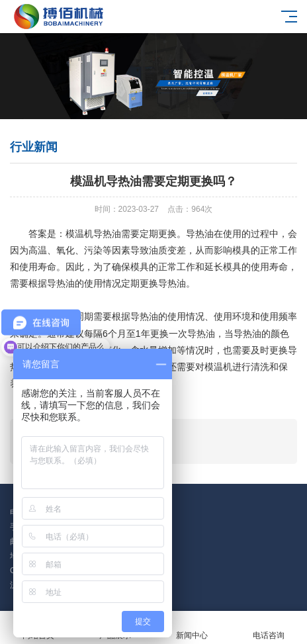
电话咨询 (269, 628)
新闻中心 (192, 628)
